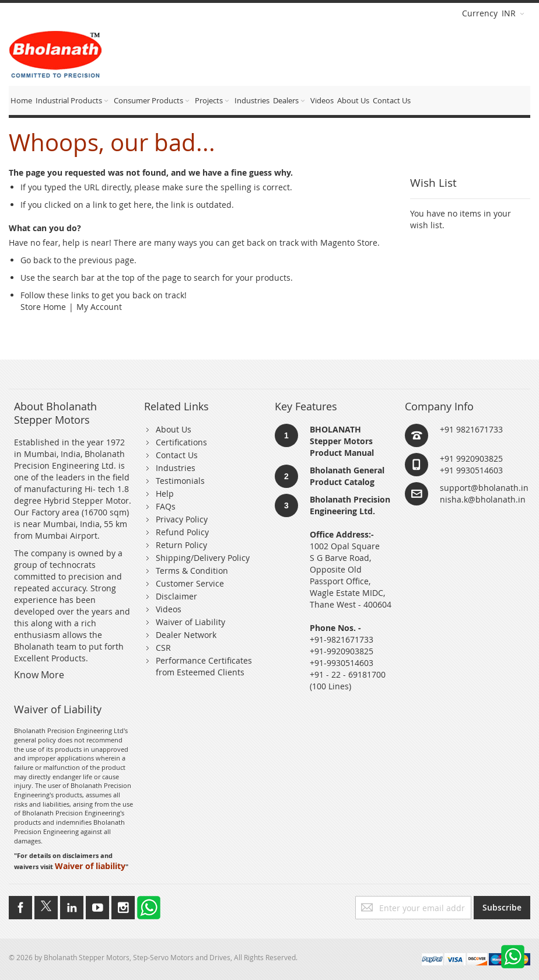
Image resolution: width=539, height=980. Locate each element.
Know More (39, 675)
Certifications (181, 442)
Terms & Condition (192, 571)
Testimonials (180, 481)
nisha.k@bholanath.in (483, 499)
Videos (169, 609)
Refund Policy (182, 532)
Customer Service (190, 583)
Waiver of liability (90, 866)
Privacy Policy (182, 519)
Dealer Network (186, 635)
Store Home (43, 307)
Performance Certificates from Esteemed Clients (204, 666)
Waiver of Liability (190, 622)
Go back (36, 260)
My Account (99, 307)
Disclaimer (176, 596)
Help (165, 494)
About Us (174, 429)
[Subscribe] (502, 908)
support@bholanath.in (484, 488)
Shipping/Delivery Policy (203, 558)
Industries (176, 468)
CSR (163, 648)
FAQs (166, 506)
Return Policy (181, 545)
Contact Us (177, 455)
